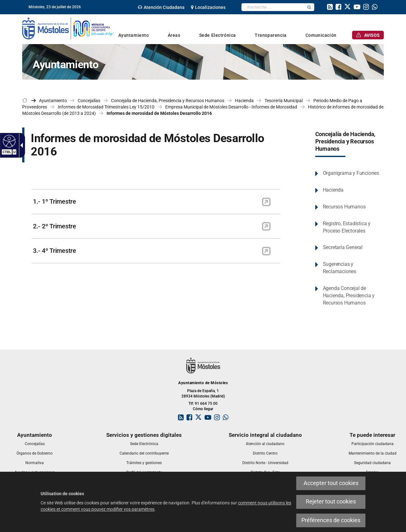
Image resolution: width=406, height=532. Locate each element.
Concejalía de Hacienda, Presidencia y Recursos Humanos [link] (168, 101)
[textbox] (273, 7)
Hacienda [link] (244, 101)
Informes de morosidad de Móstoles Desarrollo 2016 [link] (159, 113)
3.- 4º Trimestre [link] (55, 251)
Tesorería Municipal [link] (284, 101)
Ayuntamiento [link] (53, 101)
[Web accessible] (8, 141)
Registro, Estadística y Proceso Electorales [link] (347, 227)
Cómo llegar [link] (203, 409)
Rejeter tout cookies (331, 502)
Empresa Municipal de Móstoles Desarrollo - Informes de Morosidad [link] (231, 107)
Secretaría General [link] (343, 247)
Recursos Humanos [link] (344, 207)
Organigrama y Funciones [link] (351, 173)
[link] (161, 7)
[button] (309, 7)
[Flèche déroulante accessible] (20, 145)
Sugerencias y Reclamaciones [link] (340, 268)
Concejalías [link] (89, 101)
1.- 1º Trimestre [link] (55, 201)
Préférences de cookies (331, 520)
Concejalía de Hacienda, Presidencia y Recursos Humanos (345, 141)
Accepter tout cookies (331, 483)
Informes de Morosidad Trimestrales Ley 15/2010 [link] (106, 107)
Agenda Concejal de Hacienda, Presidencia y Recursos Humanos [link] (349, 296)
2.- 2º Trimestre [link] (55, 226)
